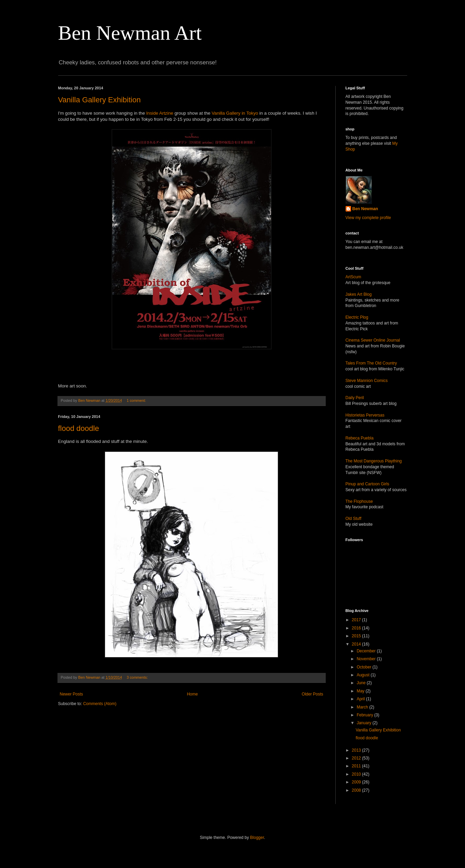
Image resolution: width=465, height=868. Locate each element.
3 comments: (138, 677)
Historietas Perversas (365, 415)
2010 (357, 774)
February (365, 715)
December (367, 651)
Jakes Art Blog (359, 294)
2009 (357, 782)
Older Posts (313, 694)
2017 (357, 620)
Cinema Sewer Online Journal (373, 340)
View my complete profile (368, 218)
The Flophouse (359, 501)
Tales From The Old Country (371, 363)
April (361, 699)
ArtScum (353, 277)
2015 (357, 636)
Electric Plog (357, 317)
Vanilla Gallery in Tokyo (235, 113)
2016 (357, 628)
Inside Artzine (160, 113)
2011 (357, 766)
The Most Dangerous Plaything (374, 461)
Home (192, 694)
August (364, 675)
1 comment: (137, 400)
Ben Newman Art (130, 33)
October (364, 667)
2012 (357, 758)
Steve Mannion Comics (367, 381)
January (364, 723)
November (367, 659)
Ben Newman (365, 209)
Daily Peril (355, 398)
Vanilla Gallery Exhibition (100, 100)
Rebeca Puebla (360, 438)
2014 (357, 644)
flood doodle (79, 428)
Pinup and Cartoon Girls (367, 484)
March (363, 707)
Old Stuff (353, 519)
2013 (357, 750)
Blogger (257, 838)
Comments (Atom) (100, 704)
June (361, 683)
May (361, 691)
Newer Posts (72, 694)
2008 (357, 790)
